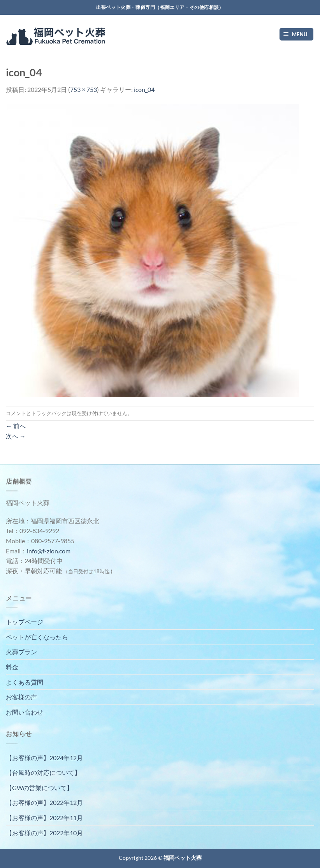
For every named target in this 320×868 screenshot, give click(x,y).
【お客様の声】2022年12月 (44, 802)
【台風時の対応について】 (43, 772)
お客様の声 (21, 697)
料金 (12, 667)
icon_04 (144, 89)
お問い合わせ (25, 712)
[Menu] (297, 34)
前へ (16, 426)
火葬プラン (21, 652)
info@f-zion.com (49, 551)
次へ (16, 436)
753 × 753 (84, 89)
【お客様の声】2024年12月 (44, 758)
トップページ (25, 622)
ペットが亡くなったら (37, 637)
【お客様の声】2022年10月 (44, 833)
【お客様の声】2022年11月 (44, 818)
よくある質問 (25, 682)
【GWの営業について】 (39, 788)
